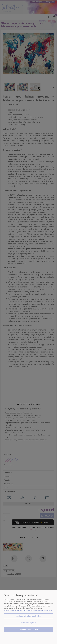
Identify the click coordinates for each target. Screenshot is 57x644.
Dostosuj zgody (28, 623)
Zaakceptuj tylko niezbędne (28, 616)
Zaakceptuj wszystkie (28, 629)
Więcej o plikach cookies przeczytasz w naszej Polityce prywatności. (28, 610)
